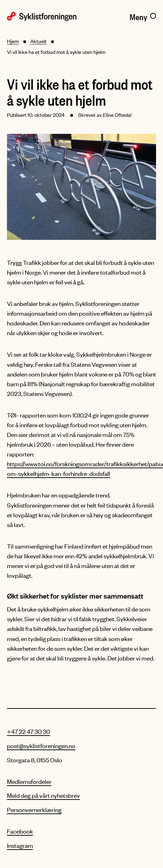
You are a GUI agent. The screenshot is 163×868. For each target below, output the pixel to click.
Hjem (13, 41)
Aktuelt (38, 41)
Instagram (20, 845)
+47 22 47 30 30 (28, 731)
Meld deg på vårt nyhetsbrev (43, 795)
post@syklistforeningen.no (41, 746)
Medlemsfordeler (29, 781)
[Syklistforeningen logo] (43, 16)
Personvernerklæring (34, 810)
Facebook (20, 831)
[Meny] (143, 16)
